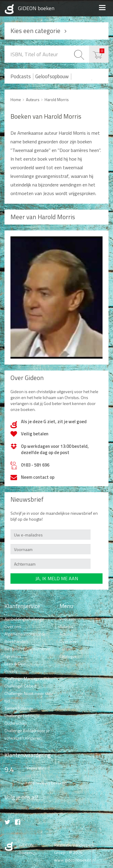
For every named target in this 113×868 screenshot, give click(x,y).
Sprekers (13, 656)
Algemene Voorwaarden (26, 634)
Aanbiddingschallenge (24, 619)
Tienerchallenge (19, 708)
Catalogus (68, 656)
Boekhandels (17, 641)
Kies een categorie (35, 31)
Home (16, 100)
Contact (66, 649)
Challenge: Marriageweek (27, 678)
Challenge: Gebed (20, 686)
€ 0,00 (102, 51)
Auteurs (33, 100)
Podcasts (21, 76)
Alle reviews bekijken (47, 783)
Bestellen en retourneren (28, 649)
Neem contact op (38, 477)
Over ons (13, 626)
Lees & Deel (15, 664)
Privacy (11, 671)
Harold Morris (57, 100)
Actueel (66, 634)
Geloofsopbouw (52, 76)
